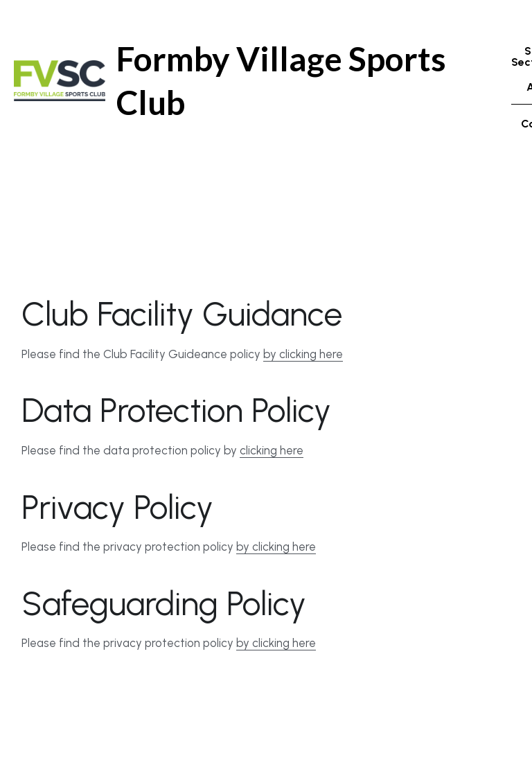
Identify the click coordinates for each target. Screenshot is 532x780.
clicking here (272, 461)
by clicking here (303, 365)
